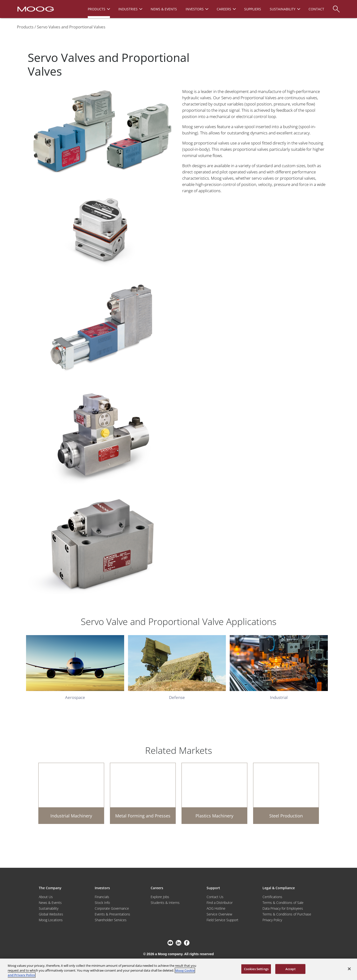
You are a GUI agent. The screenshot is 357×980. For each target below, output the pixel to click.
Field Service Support (222, 920)
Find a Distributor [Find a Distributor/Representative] (220, 903)
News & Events (50, 903)
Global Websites (51, 914)
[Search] (336, 7)
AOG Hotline (216, 908)
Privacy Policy (272, 920)
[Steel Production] (286, 793)
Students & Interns (165, 903)
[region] (178, 969)
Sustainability (49, 908)
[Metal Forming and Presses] (143, 793)
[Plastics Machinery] (214, 793)
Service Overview (219, 914)
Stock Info (102, 903)
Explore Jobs (160, 897)
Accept (290, 969)
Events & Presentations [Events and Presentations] (112, 914)
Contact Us (215, 897)
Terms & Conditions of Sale (283, 903)
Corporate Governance (112, 908)
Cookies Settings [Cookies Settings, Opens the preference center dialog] (256, 969)
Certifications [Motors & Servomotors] (272, 897)
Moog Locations (51, 920)
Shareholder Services (111, 920)
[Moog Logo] (35, 9)
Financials (102, 897)
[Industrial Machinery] (71, 793)
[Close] (349, 969)
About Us (46, 897)
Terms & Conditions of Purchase (287, 914)
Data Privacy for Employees (283, 908)
